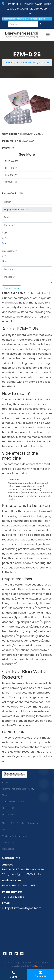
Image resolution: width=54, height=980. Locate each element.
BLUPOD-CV (11, 175)
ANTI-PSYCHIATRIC (26, 63)
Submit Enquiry (12, 288)
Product (9, 63)
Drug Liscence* (9, 251)
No (5, 243)
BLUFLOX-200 (12, 161)
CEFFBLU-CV (11, 168)
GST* (5, 233)
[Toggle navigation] (48, 35)
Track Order (8, 842)
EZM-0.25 (44, 63)
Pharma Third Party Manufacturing (20, 823)
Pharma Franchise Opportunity (18, 789)
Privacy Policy (9, 814)
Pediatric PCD (9, 830)
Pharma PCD (9, 808)
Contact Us (8, 849)
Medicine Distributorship (15, 836)
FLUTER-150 (11, 182)
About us (7, 782)
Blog (4, 795)
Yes (5, 238)
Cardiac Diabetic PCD (14, 802)
